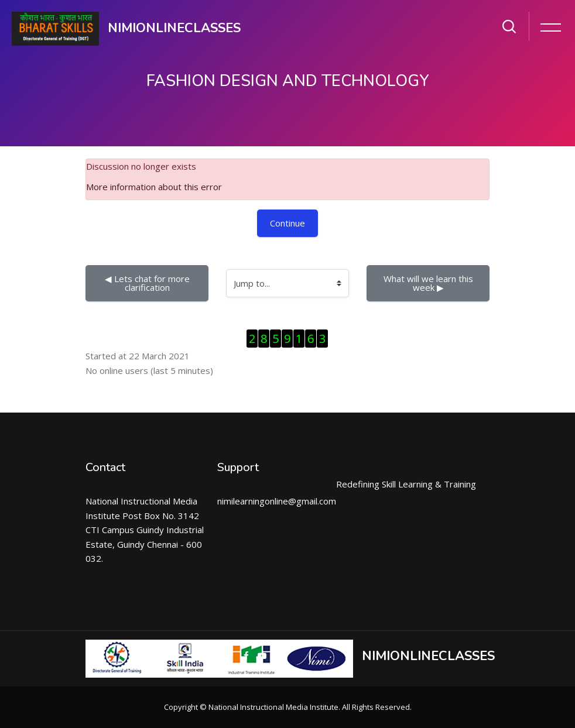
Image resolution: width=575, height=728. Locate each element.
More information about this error (154, 187)
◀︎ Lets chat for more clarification (148, 283)
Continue (287, 223)
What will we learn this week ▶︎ (429, 283)
